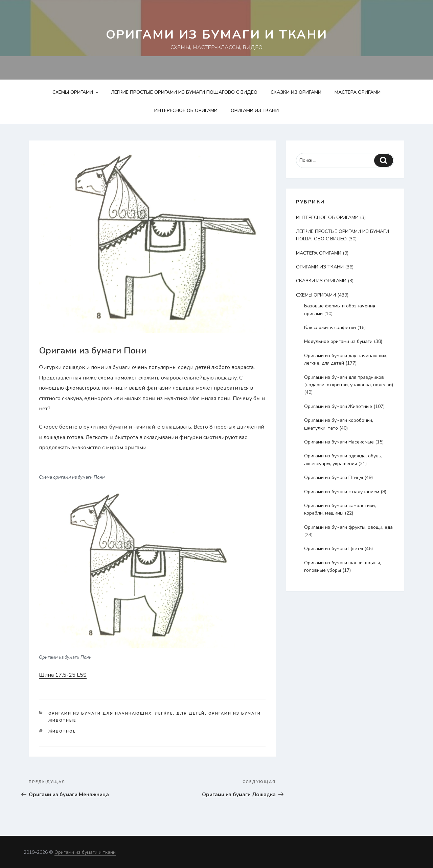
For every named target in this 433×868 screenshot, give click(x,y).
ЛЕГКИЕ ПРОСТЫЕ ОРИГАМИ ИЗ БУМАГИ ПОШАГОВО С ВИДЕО (184, 92)
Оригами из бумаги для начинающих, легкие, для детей (127, 713)
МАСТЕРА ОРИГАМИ (358, 92)
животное (62, 731)
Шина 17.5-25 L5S (63, 675)
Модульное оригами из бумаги (338, 341)
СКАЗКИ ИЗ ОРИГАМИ (296, 92)
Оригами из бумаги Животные (338, 406)
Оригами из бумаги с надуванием (342, 492)
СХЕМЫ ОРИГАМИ (76, 92)
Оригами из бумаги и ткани (217, 35)
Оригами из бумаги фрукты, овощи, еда (348, 527)
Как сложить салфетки (330, 328)
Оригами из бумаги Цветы (334, 549)
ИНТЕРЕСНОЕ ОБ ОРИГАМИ (186, 111)
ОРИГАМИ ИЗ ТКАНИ (255, 111)
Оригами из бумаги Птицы (334, 478)
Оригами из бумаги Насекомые (339, 442)
